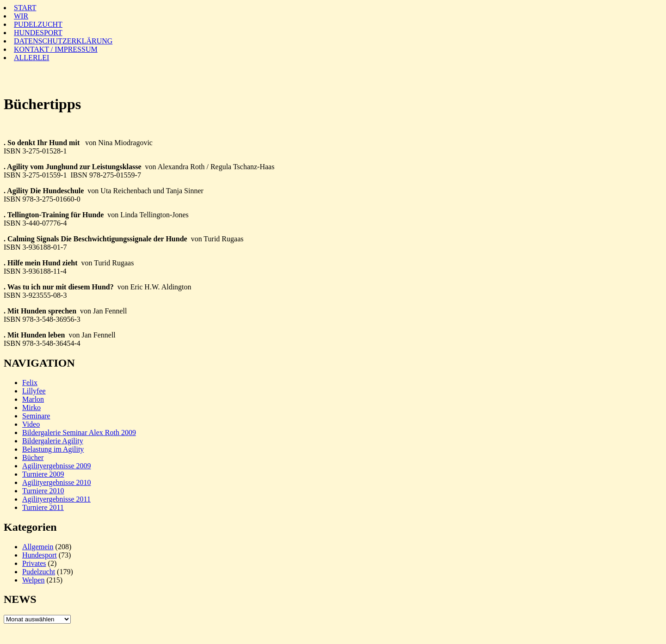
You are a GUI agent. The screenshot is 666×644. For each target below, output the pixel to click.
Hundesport (40, 555)
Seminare (36, 416)
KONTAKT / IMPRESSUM (56, 49)
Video (31, 424)
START (25, 8)
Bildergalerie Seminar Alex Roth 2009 (79, 432)
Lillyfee (34, 391)
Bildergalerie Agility (53, 441)
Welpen (33, 580)
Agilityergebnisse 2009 (57, 466)
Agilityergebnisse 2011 (56, 499)
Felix (30, 383)
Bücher (33, 457)
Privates (34, 563)
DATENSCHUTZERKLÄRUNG (63, 41)
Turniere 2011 (43, 507)
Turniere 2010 (43, 491)
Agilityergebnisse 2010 (57, 482)
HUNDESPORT (38, 33)
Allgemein (38, 547)
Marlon (33, 399)
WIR (21, 16)
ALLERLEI (31, 58)
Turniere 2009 (43, 474)
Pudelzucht (39, 572)
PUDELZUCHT (38, 24)
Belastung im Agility (53, 449)
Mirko (31, 408)
